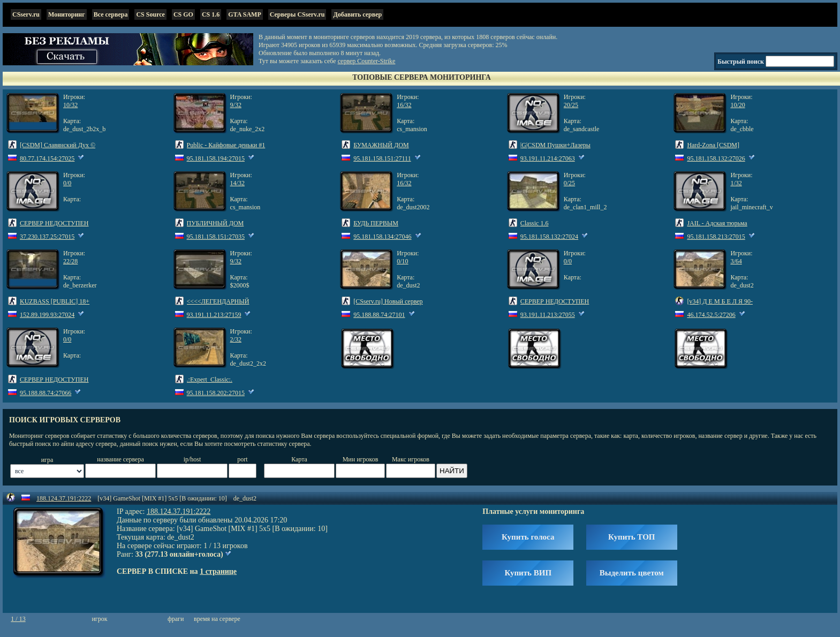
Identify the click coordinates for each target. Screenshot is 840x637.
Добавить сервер (357, 14)
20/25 (571, 105)
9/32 (236, 105)
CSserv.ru (26, 14)
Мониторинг (67, 14)
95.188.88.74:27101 (379, 315)
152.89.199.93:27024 (47, 315)
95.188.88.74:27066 (46, 393)
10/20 (737, 105)
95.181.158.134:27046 (382, 237)
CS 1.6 (211, 14)
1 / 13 (18, 619)
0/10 (402, 261)
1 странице (218, 571)
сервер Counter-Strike (367, 61)
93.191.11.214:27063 (548, 158)
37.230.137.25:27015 (47, 237)
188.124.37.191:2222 (64, 498)
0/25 (569, 183)
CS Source (150, 14)
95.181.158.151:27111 (382, 158)
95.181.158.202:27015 (216, 393)
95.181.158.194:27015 (216, 158)
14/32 (237, 183)
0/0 (67, 183)
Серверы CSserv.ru (297, 14)
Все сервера (111, 14)
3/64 (736, 261)
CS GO (183, 14)
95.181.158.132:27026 (716, 158)
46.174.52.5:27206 (711, 315)
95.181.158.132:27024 (549, 237)
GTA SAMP (244, 14)
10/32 (70, 105)
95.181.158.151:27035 (216, 237)
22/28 (70, 261)
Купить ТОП (631, 537)
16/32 (404, 105)
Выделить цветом (632, 573)
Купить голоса (528, 537)
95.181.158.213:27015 (716, 237)
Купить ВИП (528, 573)
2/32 (236, 339)
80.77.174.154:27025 (47, 158)
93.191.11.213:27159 (214, 315)
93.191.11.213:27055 (548, 315)
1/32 (736, 183)
